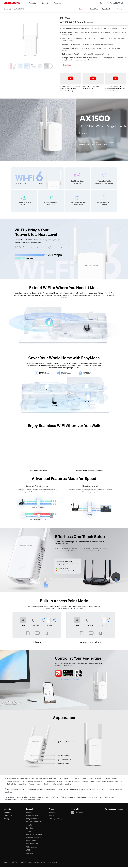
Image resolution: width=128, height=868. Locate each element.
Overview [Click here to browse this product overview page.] (82, 9)
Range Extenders (10, 9)
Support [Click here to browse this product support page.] (119, 9)
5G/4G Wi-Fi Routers (34, 837)
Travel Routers (32, 831)
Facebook (77, 813)
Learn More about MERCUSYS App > (67, 679)
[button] (52, 66)
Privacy (6, 819)
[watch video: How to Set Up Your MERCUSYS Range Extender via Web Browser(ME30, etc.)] (71, 79)
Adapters (30, 825)
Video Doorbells (32, 847)
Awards (52, 815)
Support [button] (45, 3)
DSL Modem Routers (34, 834)
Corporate (7, 812)
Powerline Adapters (34, 822)
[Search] (101, 3)
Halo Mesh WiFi (32, 815)
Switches (30, 828)
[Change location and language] (116, 3)
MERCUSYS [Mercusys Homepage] (12, 3)
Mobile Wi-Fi (31, 841)
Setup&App (94, 9)
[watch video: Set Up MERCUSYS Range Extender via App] (93, 79)
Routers (29, 812)
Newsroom (53, 812)
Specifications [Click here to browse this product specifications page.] (107, 9)
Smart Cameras (32, 844)
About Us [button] (57, 3)
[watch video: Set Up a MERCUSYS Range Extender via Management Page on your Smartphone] (115, 79)
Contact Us (8, 815)
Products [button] (32, 3)
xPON (28, 850)
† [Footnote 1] (126, 28)
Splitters (29, 853)
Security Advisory (55, 819)
